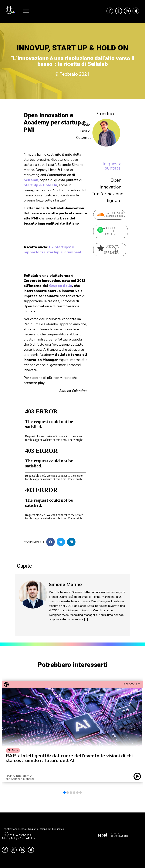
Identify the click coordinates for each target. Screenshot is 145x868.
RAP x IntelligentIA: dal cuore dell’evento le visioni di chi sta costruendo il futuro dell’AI (69, 758)
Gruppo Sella (61, 286)
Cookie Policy (27, 839)
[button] (51, 542)
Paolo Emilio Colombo (84, 131)
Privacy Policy (10, 839)
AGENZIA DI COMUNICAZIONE (119, 835)
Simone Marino (65, 585)
